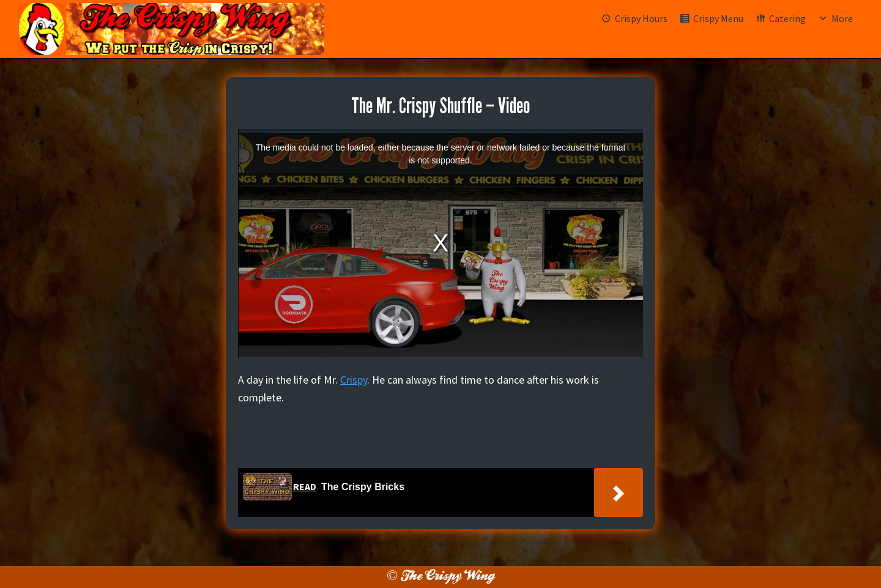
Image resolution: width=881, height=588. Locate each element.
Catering (787, 18)
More (842, 18)
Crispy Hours (641, 18)
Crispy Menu (718, 18)
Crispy (354, 380)
